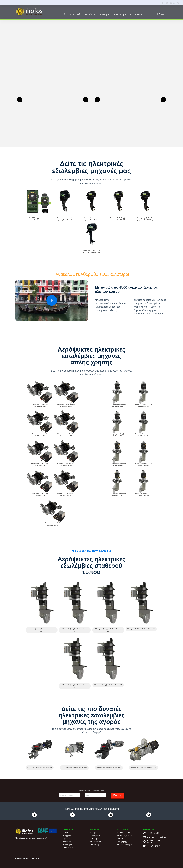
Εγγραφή (117, 795)
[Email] (96, 795)
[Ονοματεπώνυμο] (70, 795)
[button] (52, 300)
